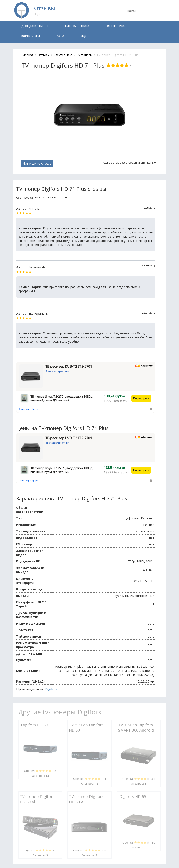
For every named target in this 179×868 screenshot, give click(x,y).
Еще (84, 36)
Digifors (51, 689)
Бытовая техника (77, 26)
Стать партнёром (28, 409)
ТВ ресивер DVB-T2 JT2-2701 (69, 366)
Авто (60, 36)
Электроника (115, 26)
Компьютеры (31, 36)
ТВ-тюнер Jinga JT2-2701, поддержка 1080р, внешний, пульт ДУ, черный (62, 398)
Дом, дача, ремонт (35, 26)
